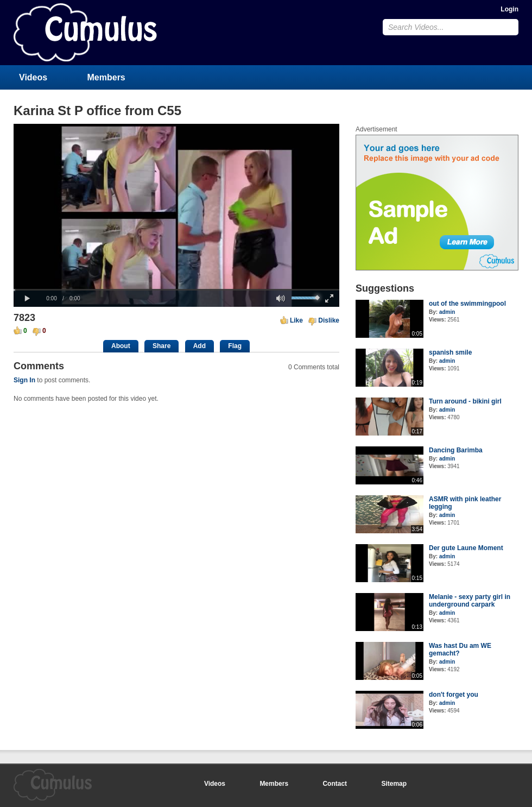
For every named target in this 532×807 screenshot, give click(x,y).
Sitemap (394, 784)
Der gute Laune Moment (466, 548)
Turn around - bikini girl (465, 401)
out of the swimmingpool (467, 304)
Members (106, 77)
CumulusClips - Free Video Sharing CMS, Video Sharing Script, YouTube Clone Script (85, 32)
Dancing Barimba (456, 450)
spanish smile (450, 352)
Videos (33, 77)
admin (447, 312)
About (121, 346)
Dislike (329, 320)
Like (296, 320)
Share (161, 346)
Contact (335, 784)
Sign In (24, 380)
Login (509, 9)
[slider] (176, 290)
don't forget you (454, 695)
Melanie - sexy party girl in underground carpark (470, 601)
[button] (27, 299)
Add (199, 346)
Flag (235, 346)
